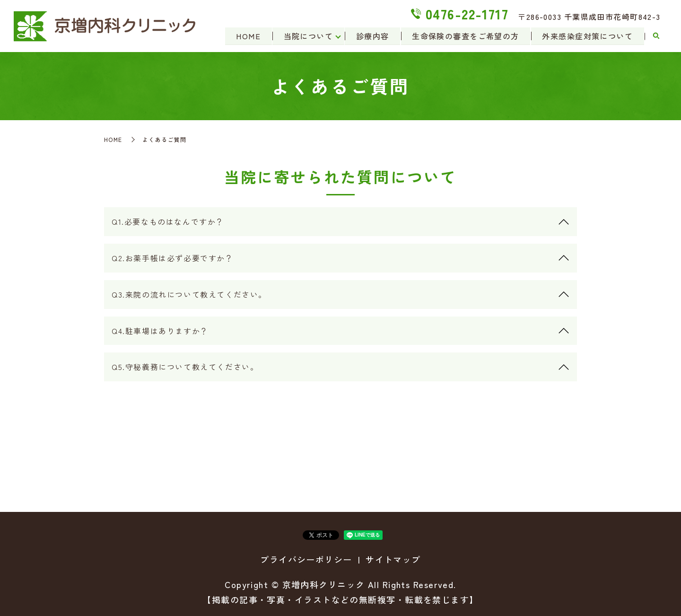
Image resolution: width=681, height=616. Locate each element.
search (656, 36)
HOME (247, 36)
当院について (307, 36)
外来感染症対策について (587, 36)
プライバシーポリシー (306, 559)
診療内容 (372, 36)
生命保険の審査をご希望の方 (465, 36)
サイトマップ (393, 559)
